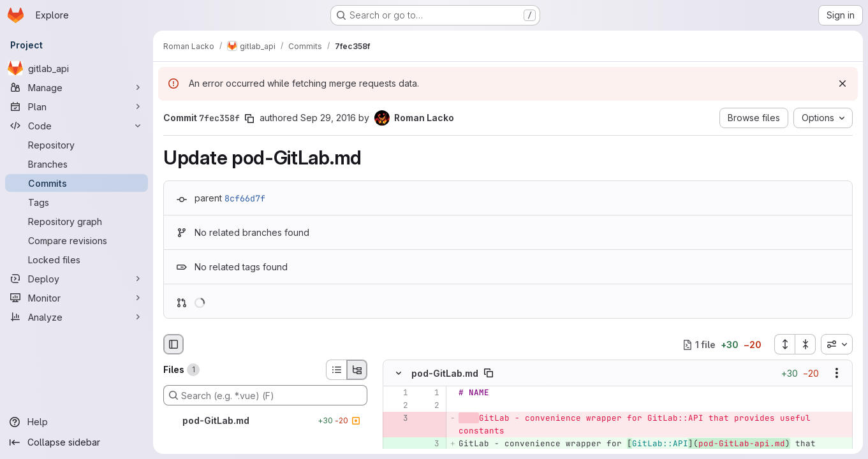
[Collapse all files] (805, 344)
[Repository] (77, 145)
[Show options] (837, 374)
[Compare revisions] (77, 240)
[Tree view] (357, 370)
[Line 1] (397, 393)
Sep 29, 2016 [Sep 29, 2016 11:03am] (328, 118)
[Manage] (77, 87)
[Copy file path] (489, 374)
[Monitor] (77, 298)
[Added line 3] (429, 444)
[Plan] (77, 106)
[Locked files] (77, 259)
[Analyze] (77, 317)
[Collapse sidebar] (77, 442)
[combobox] (837, 344)
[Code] (77, 126)
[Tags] (77, 202)
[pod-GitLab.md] (265, 421)
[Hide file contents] (399, 374)
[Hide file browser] (173, 344)
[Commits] (77, 183)
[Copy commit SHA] (249, 119)
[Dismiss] (842, 84)
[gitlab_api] (77, 68)
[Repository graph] (77, 221)
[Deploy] (77, 279)
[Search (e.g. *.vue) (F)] (265, 395)
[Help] (77, 422)
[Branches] (77, 164)
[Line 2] (397, 406)
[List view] (336, 370)
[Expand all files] (784, 344)
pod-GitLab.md (445, 373)
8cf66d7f (245, 198)
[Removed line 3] (397, 419)
